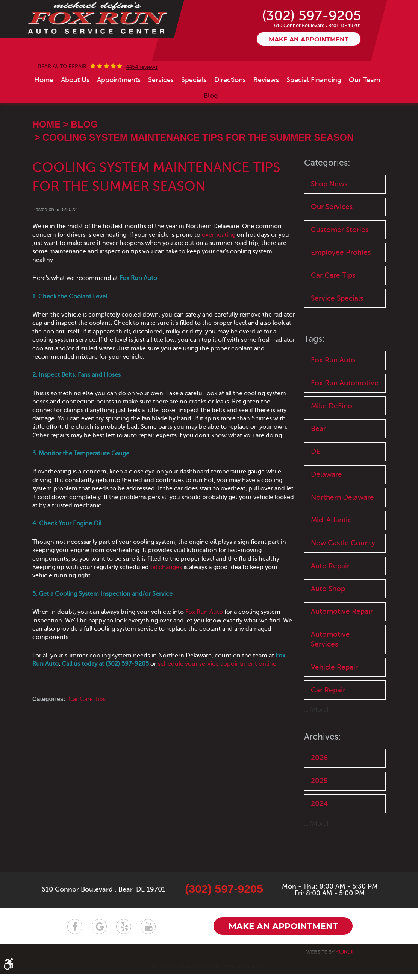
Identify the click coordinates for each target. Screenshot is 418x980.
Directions (230, 107)
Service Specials (337, 327)
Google (99, 933)
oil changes (166, 593)
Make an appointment (309, 66)
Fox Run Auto (204, 639)
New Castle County (343, 576)
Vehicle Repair (334, 704)
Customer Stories (340, 257)
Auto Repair (330, 600)
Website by (330, 958)
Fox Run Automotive (345, 413)
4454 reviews (142, 94)
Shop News (329, 211)
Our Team (364, 107)
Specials (194, 107)
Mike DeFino (332, 436)
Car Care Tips (87, 726)
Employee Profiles (341, 281)
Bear (318, 460)
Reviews (266, 107)
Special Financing (314, 107)
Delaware (326, 506)
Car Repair (328, 727)
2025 (319, 818)
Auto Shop (328, 623)
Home (44, 107)
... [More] (316, 747)
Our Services (332, 234)
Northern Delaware (342, 530)
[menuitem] (44, 107)
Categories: (328, 189)
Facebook (75, 933)
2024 (320, 842)
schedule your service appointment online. (218, 691)
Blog (211, 122)
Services (161, 107)
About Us (75, 107)
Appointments (119, 107)
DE (316, 483)
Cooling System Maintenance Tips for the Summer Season (198, 164)
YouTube (148, 933)
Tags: (315, 368)
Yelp (124, 933)
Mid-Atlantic (331, 553)
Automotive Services (330, 675)
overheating (219, 261)
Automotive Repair (342, 647)
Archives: (323, 774)
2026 (319, 795)
